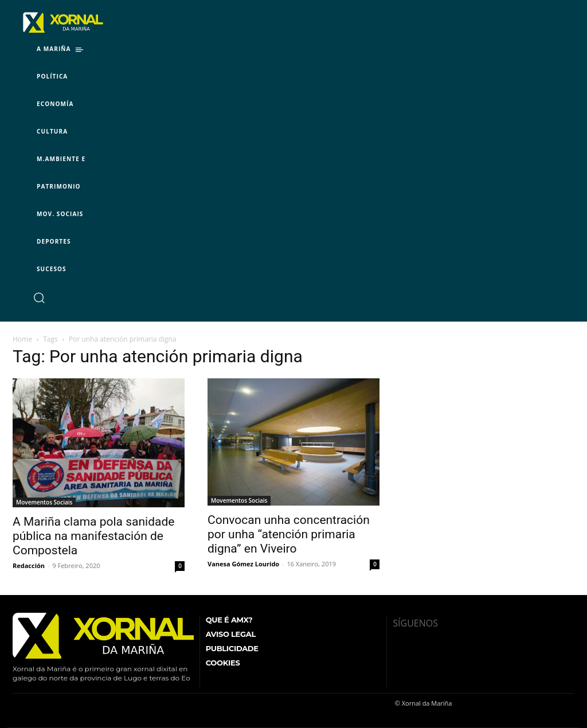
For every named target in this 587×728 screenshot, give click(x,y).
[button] (39, 297)
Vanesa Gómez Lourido (243, 564)
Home (22, 339)
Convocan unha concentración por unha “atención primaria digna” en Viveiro (289, 534)
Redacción (29, 565)
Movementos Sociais (44, 502)
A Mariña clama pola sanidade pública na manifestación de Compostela (93, 536)
